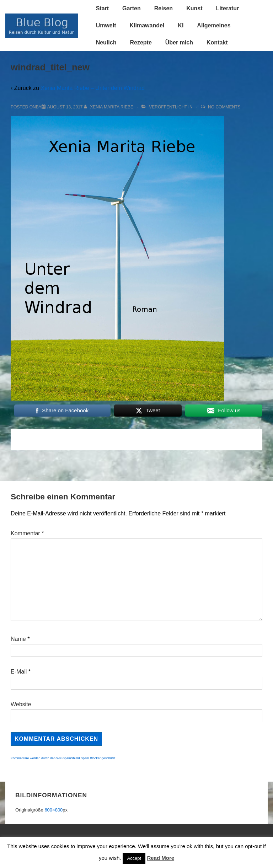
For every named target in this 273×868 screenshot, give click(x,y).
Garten (132, 8)
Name (18, 639)
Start (102, 8)
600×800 (53, 810)
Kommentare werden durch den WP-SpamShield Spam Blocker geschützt (63, 758)
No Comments (224, 107)
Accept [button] (134, 858)
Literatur (227, 8)
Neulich (106, 42)
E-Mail (19, 672)
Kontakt (217, 42)
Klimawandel (147, 25)
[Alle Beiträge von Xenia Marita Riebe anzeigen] (109, 107)
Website (21, 704)
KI (181, 25)
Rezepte (141, 42)
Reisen (164, 8)
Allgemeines (214, 25)
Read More (160, 858)
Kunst (194, 8)
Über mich (179, 42)
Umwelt (106, 25)
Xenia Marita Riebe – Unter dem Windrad (93, 88)
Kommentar (27, 533)
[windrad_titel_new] (65, 107)
